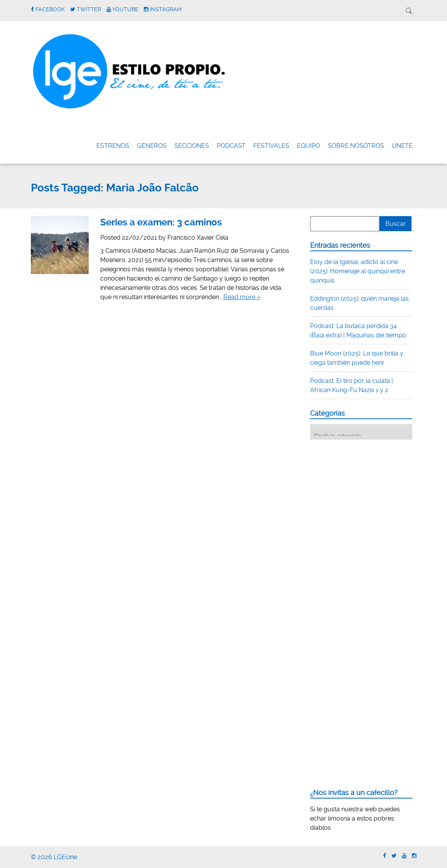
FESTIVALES (271, 146)
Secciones (192, 146)
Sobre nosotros (356, 146)
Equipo (309, 146)
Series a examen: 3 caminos (161, 222)
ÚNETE (402, 146)
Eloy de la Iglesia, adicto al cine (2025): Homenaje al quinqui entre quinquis (358, 271)
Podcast (231, 146)
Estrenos (113, 146)
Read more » (242, 297)
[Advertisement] (368, 493)
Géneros (152, 146)
